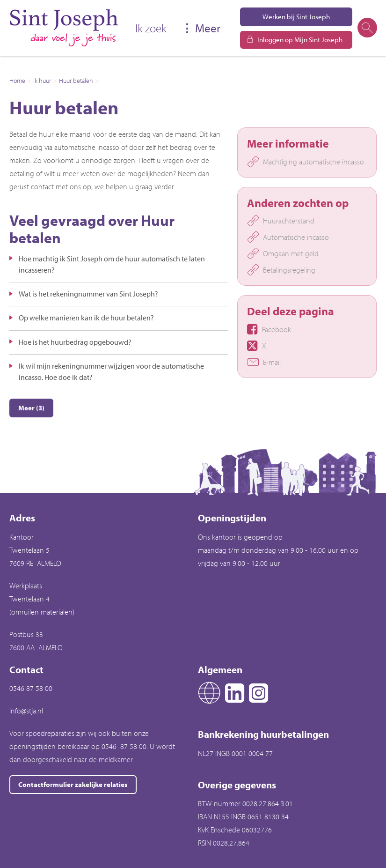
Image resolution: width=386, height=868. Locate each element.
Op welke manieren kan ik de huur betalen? (86, 318)
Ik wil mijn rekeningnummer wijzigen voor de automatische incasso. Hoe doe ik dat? (111, 371)
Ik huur (42, 81)
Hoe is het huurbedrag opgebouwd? (75, 342)
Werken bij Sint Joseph (296, 17)
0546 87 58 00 (31, 688)
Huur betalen (76, 81)
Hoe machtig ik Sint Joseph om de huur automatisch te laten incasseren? (112, 264)
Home (17, 81)
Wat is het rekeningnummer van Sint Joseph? (88, 294)
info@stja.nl (26, 711)
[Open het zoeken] (367, 28)
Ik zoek (151, 28)
